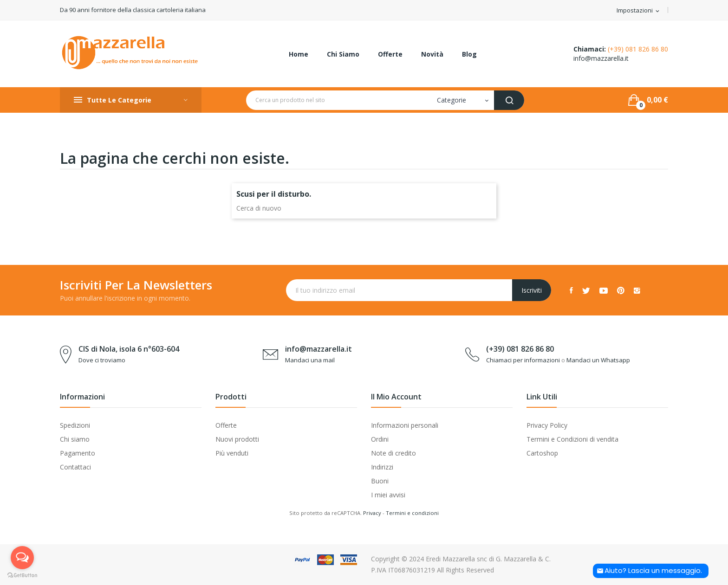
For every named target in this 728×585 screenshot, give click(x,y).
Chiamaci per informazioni (523, 360)
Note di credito (393, 453)
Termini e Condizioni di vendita (572, 439)
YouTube (604, 290)
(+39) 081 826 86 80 (638, 49)
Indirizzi (382, 467)
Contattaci (75, 467)
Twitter (586, 290)
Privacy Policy (547, 425)
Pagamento (78, 453)
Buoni (380, 481)
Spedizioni (75, 425)
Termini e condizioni (412, 513)
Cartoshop (542, 453)
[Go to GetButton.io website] (22, 575)
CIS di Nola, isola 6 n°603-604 (129, 349)
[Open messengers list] (22, 558)
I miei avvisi (388, 495)
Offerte (226, 425)
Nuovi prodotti (237, 439)
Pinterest (621, 290)
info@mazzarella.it (601, 58)
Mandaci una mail (310, 360)
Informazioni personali (405, 425)
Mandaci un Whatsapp (598, 360)
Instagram (637, 290)
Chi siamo (75, 439)
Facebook (571, 290)
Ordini (380, 439)
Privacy (372, 513)
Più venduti (232, 453)
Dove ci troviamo (102, 360)
